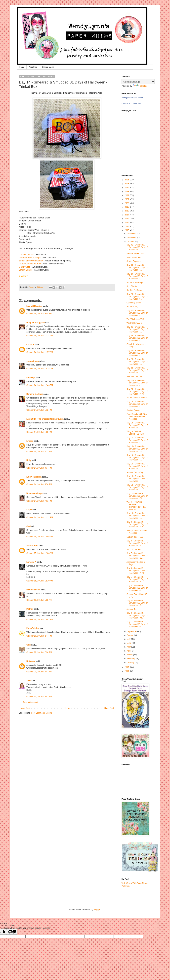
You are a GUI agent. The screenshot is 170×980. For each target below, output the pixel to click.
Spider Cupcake (134, 261)
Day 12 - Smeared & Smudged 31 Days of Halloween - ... (137, 487)
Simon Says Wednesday (31, 261)
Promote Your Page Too (131, 103)
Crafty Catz (24, 267)
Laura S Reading (34, 306)
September (132, 631)
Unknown (31, 661)
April (129, 651)
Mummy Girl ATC (134, 257)
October (131, 242)
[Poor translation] (12, 932)
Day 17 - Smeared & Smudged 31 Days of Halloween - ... (137, 440)
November (132, 238)
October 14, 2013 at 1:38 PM (39, 432)
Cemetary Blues (134, 303)
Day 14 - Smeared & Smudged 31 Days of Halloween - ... (137, 466)
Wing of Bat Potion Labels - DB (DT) (135, 433)
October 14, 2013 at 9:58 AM (39, 314)
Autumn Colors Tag (135, 472)
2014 (127, 226)
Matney (30, 609)
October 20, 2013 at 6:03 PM (39, 696)
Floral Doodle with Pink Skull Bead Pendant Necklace (137, 417)
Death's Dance (133, 410)
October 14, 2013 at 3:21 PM (39, 451)
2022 (127, 195)
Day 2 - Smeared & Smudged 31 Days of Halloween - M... (137, 615)
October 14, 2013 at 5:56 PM (39, 484)
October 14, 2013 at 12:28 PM (40, 369)
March (130, 655)
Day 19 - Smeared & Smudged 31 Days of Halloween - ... (137, 404)
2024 (127, 188)
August (130, 635)
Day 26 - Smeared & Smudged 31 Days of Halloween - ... (137, 329)
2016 (127, 219)
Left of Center (26, 270)
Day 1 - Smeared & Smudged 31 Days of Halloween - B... (137, 624)
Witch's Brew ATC (134, 323)
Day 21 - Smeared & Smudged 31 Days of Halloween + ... (137, 383)
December (132, 234)
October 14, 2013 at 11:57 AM (40, 352)
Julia (29, 681)
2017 (127, 215)
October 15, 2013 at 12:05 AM (40, 537)
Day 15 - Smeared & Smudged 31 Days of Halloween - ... (137, 458)
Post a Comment (30, 702)
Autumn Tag (132, 609)
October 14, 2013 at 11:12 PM (40, 517)
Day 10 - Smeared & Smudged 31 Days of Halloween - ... (137, 516)
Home (22, 67)
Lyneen (30, 441)
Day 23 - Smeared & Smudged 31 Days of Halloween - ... (137, 362)
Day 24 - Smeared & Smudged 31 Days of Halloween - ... (137, 353)
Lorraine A (31, 562)
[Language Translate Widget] (138, 82)
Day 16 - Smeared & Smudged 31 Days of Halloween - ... (137, 449)
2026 (127, 180)
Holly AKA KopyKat (36, 323)
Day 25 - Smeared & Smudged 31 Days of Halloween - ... (137, 338)
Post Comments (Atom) (41, 713)
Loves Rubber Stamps (30, 258)
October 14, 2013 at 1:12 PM (39, 410)
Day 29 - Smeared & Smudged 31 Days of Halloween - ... (137, 276)
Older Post (109, 708)
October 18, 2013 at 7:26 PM (39, 652)
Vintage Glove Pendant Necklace (137, 532)
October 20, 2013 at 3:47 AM (39, 672)
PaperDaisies (33, 628)
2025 (127, 184)
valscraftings (33, 361)
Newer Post (25, 708)
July (129, 639)
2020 (127, 203)
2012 (127, 667)
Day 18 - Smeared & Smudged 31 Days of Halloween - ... (137, 425)
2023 (127, 192)
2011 (127, 671)
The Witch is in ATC (135, 319)
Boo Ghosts (132, 286)
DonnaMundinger (35, 493)
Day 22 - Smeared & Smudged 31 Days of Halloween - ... (137, 370)
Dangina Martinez (35, 394)
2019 (127, 207)
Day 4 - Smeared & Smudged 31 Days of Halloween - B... (137, 588)
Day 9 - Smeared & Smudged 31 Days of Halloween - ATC (137, 524)
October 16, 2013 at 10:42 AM (40, 619)
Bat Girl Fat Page (134, 290)
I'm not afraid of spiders (137, 398)
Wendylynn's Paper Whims (132, 98)
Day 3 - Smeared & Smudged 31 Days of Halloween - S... (137, 603)
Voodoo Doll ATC (134, 549)
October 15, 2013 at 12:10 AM (40, 581)
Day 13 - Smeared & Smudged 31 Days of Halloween (137, 479)
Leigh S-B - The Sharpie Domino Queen (45, 419)
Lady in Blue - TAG (135, 537)
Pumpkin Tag (132, 307)
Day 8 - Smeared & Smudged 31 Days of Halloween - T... (137, 543)
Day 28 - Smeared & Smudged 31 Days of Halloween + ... (137, 297)
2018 (127, 211)
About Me (33, 67)
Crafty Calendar (27, 255)
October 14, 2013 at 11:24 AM (40, 336)
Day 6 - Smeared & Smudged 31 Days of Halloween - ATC (137, 571)
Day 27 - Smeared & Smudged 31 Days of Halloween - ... (137, 313)
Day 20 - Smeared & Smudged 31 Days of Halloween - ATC (137, 391)
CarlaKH (30, 345)
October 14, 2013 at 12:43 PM (40, 385)
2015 (127, 223)
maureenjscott (33, 590)
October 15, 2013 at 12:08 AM (40, 553)
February (131, 658)
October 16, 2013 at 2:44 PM (39, 636)
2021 (127, 199)
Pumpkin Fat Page (135, 283)
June (129, 643)
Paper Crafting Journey (30, 264)
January (131, 662)
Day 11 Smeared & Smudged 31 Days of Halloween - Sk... (137, 496)
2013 (127, 230)
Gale (29, 645)
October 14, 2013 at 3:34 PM (39, 468)
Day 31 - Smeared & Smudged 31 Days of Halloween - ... (137, 247)
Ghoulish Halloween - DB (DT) (136, 345)
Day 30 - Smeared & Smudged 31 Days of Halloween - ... (137, 267)
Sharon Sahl (32, 546)
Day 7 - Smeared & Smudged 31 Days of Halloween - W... (137, 556)
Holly (29, 460)
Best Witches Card (135, 376)
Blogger (97, 910)
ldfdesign (31, 378)
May (129, 647)
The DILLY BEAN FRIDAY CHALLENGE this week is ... (136, 506)
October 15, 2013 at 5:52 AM (39, 600)
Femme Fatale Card (135, 253)
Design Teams (48, 67)
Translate (140, 86)
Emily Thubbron (34, 477)
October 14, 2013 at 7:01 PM (39, 501)
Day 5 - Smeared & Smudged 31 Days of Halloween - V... (137, 579)
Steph (29, 510)
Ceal (28, 526)
